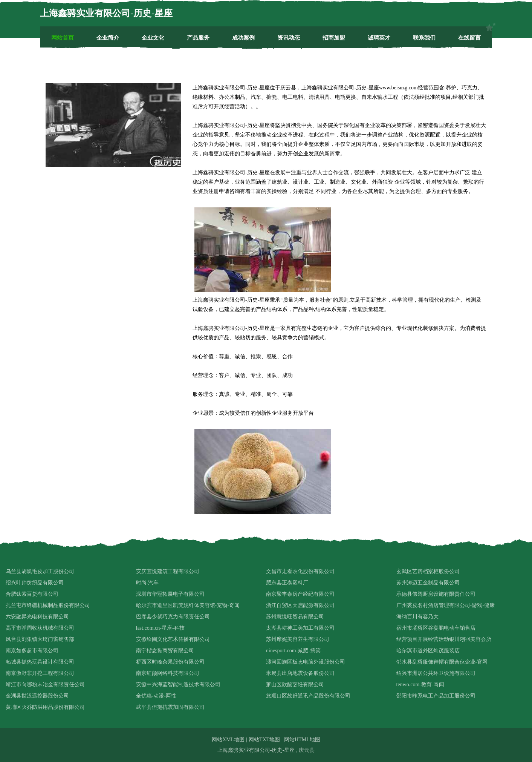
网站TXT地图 (264, 740)
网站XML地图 (228, 740)
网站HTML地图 (302, 740)
